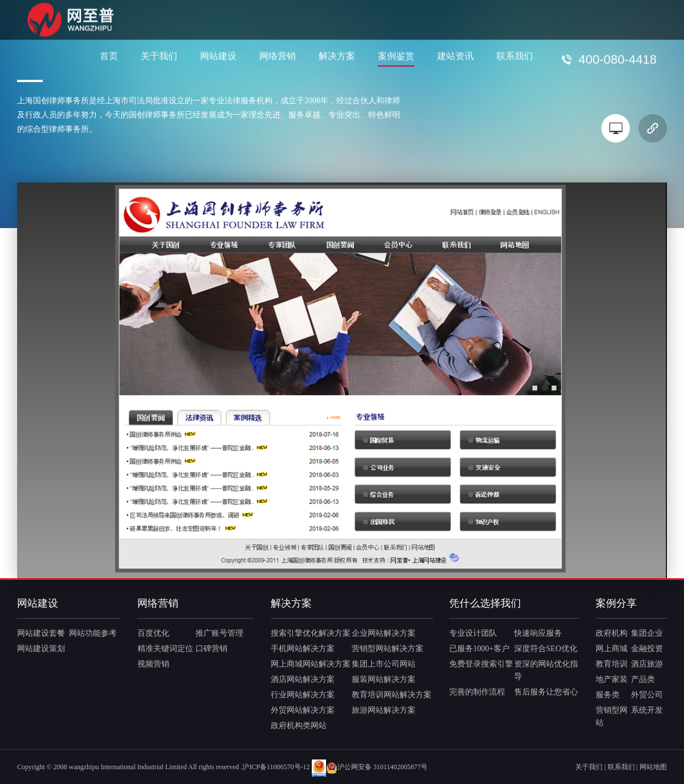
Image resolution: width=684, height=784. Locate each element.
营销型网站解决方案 (388, 649)
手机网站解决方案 (303, 649)
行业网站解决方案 (303, 695)
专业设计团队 (473, 633)
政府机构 (612, 633)
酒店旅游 (647, 664)
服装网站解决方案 (384, 679)
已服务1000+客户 (479, 649)
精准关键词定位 (165, 649)
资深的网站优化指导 (546, 670)
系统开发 (647, 710)
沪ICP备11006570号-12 (276, 767)
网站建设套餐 (41, 633)
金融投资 (647, 649)
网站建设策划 (41, 649)
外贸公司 (647, 695)
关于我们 (159, 56)
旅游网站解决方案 (384, 710)
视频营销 (153, 664)
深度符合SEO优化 (545, 649)
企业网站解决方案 (384, 633)
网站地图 (653, 767)
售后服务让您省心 (546, 692)
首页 (109, 56)
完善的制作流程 (477, 692)
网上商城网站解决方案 (311, 664)
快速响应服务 (538, 633)
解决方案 (337, 56)
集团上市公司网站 (384, 664)
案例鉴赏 (396, 56)
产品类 (643, 679)
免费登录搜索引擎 (481, 664)
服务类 (608, 695)
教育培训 (612, 664)
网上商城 (612, 649)
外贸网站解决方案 (303, 710)
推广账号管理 (219, 633)
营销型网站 (612, 716)
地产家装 (612, 679)
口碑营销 (211, 649)
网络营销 (278, 56)
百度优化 (153, 633)
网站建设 (218, 56)
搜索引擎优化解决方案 (311, 633)
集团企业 (647, 633)
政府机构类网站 (299, 726)
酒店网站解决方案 (303, 679)
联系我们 (515, 56)
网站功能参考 (93, 633)
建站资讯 (455, 56)
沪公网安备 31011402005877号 (377, 767)
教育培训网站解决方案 (392, 695)
